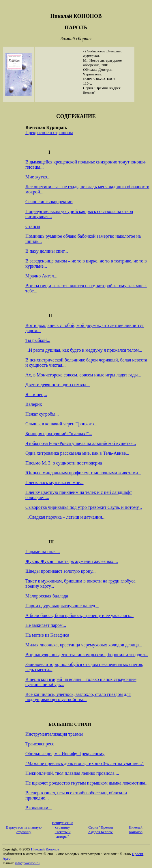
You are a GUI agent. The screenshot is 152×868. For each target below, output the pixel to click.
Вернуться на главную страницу (24, 830)
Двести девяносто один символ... (58, 385)
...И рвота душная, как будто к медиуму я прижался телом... (84, 350)
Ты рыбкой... (38, 340)
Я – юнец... (36, 394)
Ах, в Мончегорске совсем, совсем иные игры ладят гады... (83, 375)
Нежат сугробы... (42, 414)
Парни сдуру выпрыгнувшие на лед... (62, 606)
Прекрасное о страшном (49, 133)
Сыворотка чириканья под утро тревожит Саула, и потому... (84, 507)
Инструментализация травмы (54, 734)
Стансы (33, 226)
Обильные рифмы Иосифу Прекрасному (65, 754)
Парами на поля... (43, 552)
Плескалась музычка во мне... (55, 482)
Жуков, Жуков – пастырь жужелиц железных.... (72, 561)
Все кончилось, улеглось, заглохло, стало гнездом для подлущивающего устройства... (78, 697)
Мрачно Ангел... (41, 276)
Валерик (34, 404)
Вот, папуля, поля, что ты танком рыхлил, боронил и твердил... (87, 655)
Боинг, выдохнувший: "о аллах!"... (59, 434)
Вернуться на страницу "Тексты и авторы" (63, 830)
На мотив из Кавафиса (47, 635)
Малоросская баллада (47, 596)
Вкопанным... (39, 808)
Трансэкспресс (40, 744)
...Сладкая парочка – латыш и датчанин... (65, 517)
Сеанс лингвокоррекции (49, 202)
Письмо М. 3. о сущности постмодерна (64, 463)
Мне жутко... (38, 177)
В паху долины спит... (47, 251)
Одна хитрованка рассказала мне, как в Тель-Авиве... (77, 453)
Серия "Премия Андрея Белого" (101, 830)
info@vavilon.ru (27, 863)
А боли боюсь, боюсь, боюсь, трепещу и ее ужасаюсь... (79, 615)
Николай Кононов (136, 830)
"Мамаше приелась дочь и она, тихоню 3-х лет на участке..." (85, 763)
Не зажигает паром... (46, 625)
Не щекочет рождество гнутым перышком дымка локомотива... (87, 783)
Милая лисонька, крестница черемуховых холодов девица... (84, 645)
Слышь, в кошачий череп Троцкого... (61, 424)
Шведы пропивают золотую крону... (61, 571)
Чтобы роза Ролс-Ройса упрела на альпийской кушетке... (81, 443)
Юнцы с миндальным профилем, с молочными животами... (83, 473)
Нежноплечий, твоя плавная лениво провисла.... (72, 773)
